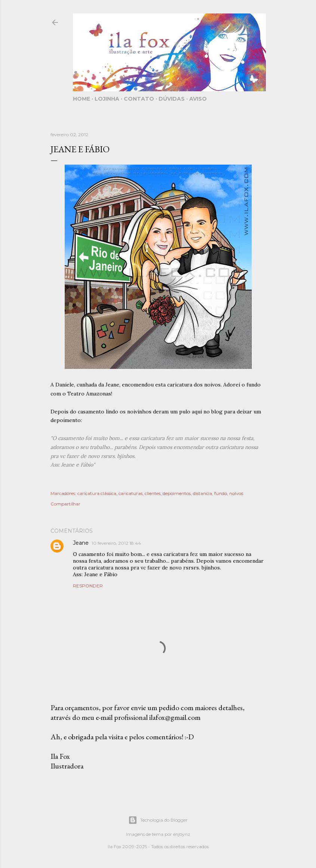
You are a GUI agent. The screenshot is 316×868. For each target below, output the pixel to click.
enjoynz (182, 834)
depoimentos (177, 493)
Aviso (198, 99)
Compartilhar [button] (65, 504)
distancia (203, 493)
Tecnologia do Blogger (158, 820)
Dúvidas (172, 99)
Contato (139, 99)
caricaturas (131, 493)
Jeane (81, 543)
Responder (88, 586)
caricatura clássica (97, 493)
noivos (236, 493)
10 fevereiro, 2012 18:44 (116, 543)
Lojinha (107, 99)
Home (82, 99)
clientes (153, 493)
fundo (221, 493)
